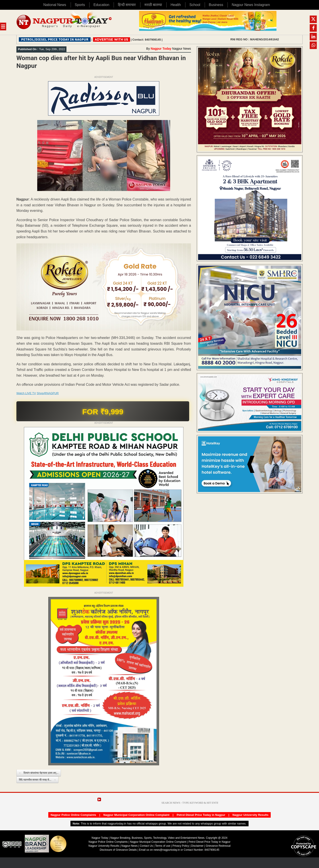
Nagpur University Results (250, 815)
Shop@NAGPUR (48, 393)
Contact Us (146, 846)
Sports (80, 5)
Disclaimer (198, 846)
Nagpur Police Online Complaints (73, 815)
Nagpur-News (129, 846)
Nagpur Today (161, 49)
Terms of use (163, 846)
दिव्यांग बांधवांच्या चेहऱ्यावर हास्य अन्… (39, 773)
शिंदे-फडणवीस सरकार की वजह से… (37, 780)
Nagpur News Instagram (251, 5)
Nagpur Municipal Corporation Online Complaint (136, 815)
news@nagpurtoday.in (167, 850)
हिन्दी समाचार (127, 5)
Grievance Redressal (218, 846)
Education (101, 5)
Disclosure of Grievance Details (118, 850)
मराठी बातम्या (153, 5)
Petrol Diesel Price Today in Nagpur (201, 815)
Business (216, 5)
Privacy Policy (181, 846)
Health (176, 5)
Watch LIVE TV (26, 393)
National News (55, 5)
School (195, 5)
